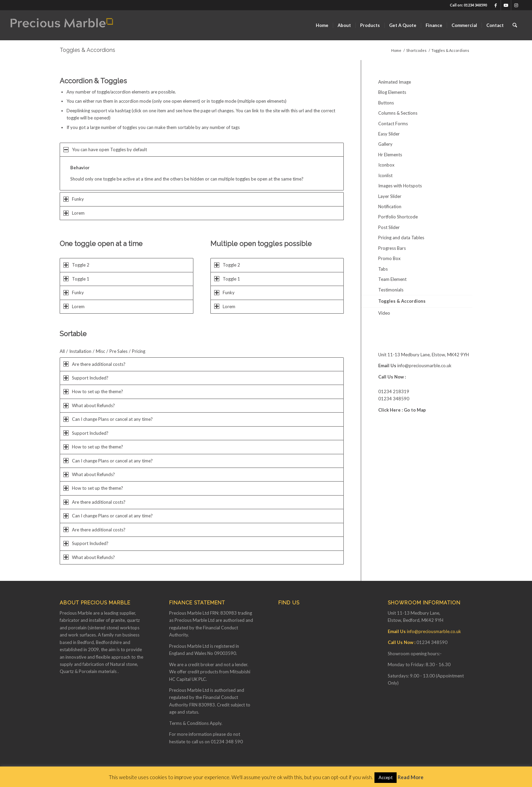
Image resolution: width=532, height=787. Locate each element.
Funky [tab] (74, 199)
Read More (411, 777)
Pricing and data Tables (401, 238)
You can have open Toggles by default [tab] (105, 149)
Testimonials (391, 290)
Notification (390, 206)
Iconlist (385, 175)
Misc (100, 351)
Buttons (386, 103)
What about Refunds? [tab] (89, 405)
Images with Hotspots (400, 186)
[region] (202, 173)
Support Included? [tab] (86, 378)
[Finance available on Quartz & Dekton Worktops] (62, 25)
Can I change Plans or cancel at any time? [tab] (108, 419)
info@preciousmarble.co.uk (424, 366)
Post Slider (389, 227)
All (62, 351)
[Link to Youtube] (506, 5)
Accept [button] (386, 777)
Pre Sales (119, 351)
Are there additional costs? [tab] (94, 364)
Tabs (383, 269)
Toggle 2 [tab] (76, 265)
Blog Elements (392, 92)
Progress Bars (392, 248)
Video (384, 313)
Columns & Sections (398, 113)
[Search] (515, 25)
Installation (80, 351)
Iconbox (386, 165)
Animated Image (395, 82)
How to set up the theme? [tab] (93, 391)
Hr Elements (390, 155)
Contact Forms (393, 124)
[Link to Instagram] (516, 5)
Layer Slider (390, 196)
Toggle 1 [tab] (76, 279)
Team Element (392, 279)
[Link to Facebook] (496, 5)
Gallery (385, 144)
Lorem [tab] (74, 213)
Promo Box (389, 258)
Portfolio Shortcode (398, 217)
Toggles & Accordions (87, 50)
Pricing (139, 351)
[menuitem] (322, 25)
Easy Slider (389, 134)
